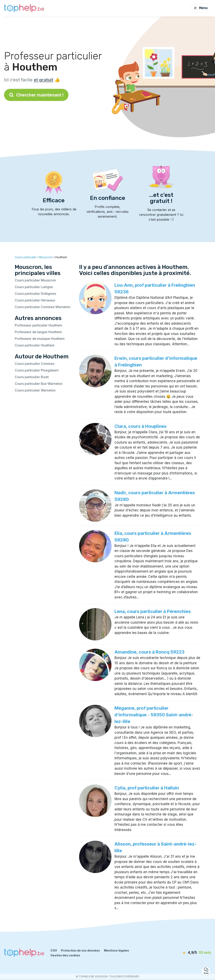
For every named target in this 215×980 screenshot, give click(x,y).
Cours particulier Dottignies (35, 294)
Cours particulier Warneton (35, 390)
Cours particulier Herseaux (35, 300)
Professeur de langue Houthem (38, 332)
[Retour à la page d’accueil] (24, 8)
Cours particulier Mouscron (35, 280)
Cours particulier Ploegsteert (37, 370)
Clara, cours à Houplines (141, 426)
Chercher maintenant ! (36, 95)
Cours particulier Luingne (34, 287)
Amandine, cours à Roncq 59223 (149, 652)
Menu (201, 8)
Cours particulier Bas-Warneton (39, 384)
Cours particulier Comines (35, 364)
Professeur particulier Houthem (38, 325)
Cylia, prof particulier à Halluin (147, 788)
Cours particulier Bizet (32, 377)
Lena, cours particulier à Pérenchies (153, 611)
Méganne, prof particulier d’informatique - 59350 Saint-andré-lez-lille (154, 715)
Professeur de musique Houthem (40, 339)
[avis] (188, 953)
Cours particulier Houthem (35, 345)
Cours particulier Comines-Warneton (42, 307)
